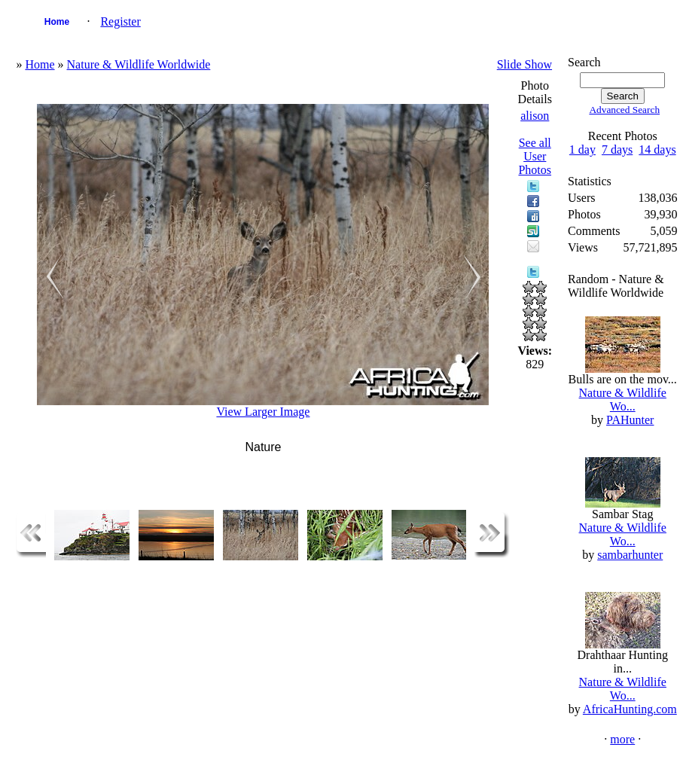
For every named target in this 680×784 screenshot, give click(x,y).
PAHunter (630, 420)
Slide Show (524, 64)
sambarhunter (630, 555)
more (622, 739)
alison (535, 116)
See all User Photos (535, 156)
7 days (617, 149)
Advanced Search (624, 110)
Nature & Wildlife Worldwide (139, 64)
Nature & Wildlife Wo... (623, 400)
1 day (582, 149)
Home (57, 22)
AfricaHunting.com (630, 709)
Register (120, 21)
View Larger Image (263, 412)
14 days (657, 149)
